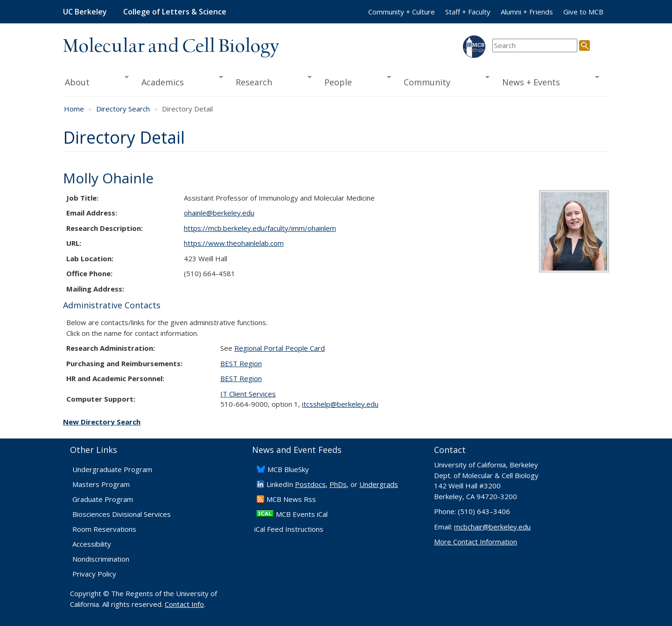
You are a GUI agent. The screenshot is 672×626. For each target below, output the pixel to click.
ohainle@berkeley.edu (219, 213)
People (354, 81)
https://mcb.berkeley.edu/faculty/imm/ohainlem (260, 228)
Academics (179, 81)
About (96, 81)
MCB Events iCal (302, 514)
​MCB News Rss (291, 499)
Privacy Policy (94, 574)
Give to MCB (583, 12)
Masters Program (101, 484)
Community (444, 81)
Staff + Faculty (468, 12)
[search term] (535, 45)
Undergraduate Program (112, 469)
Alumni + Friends (527, 12)
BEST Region (241, 363)
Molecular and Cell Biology (171, 47)
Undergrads (379, 484)
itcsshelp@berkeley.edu (340, 404)
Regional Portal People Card (280, 348)
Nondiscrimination (101, 559)
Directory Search (123, 109)
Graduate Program (103, 499)
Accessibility (92, 544)
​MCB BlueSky (288, 469)
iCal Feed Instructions (289, 529)
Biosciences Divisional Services (122, 514)
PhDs (338, 484)
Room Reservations (104, 529)
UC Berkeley (85, 12)
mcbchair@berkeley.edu (492, 527)
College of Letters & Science (175, 12)
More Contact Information (476, 542)
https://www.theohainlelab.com (234, 243)
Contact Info (184, 604)
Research (271, 81)
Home (74, 109)
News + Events (548, 81)
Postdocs (310, 484)
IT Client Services (248, 394)
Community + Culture (402, 12)
